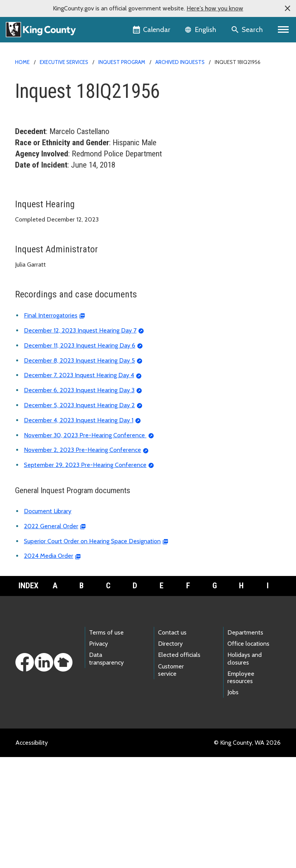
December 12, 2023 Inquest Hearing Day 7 (80, 441)
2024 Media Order (49, 667)
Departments (245, 743)
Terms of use (106, 743)
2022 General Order (51, 637)
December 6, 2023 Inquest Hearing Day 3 (79, 501)
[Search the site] (248, 30)
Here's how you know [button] (215, 8)
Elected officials (179, 766)
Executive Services (64, 62)
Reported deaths (42, 234)
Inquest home (38, 197)
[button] (288, 8)
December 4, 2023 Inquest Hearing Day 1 (79, 531)
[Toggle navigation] (283, 30)
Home (22, 62)
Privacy (98, 755)
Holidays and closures (245, 769)
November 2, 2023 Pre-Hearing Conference (82, 561)
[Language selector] (201, 30)
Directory (170, 755)
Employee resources (241, 788)
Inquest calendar (42, 258)
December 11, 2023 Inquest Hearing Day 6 (80, 456)
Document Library (48, 622)
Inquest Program (122, 62)
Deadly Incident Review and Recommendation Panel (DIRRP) (102, 295)
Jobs (233, 803)
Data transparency (106, 769)
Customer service (171, 781)
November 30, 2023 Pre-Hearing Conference (85, 546)
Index (29, 697)
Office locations (248, 755)
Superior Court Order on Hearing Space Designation (92, 652)
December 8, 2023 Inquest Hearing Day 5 (79, 471)
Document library (43, 271)
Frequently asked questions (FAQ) (65, 283)
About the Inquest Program (59, 246)
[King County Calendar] (152, 30)
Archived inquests (180, 62)
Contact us (172, 743)
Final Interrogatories (51, 426)
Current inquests (45, 209)
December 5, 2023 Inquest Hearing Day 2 (79, 516)
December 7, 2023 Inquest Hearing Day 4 (79, 486)
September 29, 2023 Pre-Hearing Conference (85, 576)
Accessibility (32, 854)
